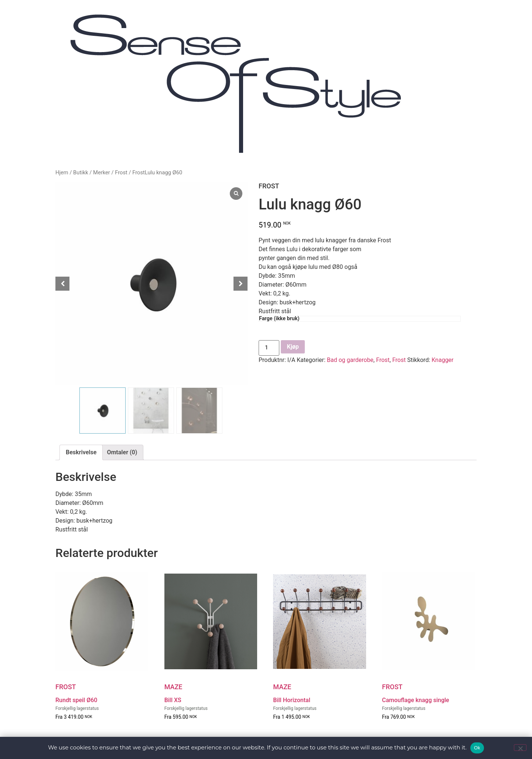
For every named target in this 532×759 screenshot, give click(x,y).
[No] (520, 748)
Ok (477, 748)
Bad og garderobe (350, 360)
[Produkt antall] (269, 348)
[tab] (81, 452)
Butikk (81, 172)
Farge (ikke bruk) (279, 319)
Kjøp (293, 347)
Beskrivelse (81, 452)
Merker (102, 172)
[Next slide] (241, 284)
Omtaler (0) (122, 452)
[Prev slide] (62, 284)
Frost (121, 172)
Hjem (62, 172)
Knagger (442, 360)
